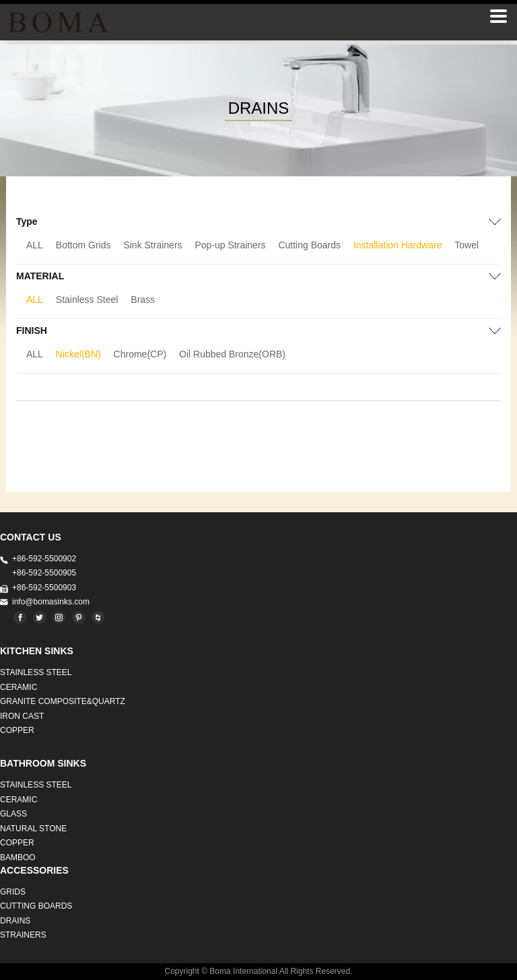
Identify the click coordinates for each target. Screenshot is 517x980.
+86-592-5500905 (44, 573)
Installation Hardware (398, 245)
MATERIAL (40, 276)
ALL (35, 245)
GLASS (13, 814)
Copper (17, 730)
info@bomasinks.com (51, 602)
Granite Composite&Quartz (63, 701)
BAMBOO (18, 858)
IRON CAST (22, 716)
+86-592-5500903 (44, 588)
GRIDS (13, 892)
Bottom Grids (83, 245)
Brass (143, 300)
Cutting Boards (309, 245)
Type (27, 221)
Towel (467, 245)
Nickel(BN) (78, 354)
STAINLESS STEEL (36, 672)
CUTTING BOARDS (36, 906)
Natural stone (33, 829)
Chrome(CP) (140, 354)
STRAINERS (23, 935)
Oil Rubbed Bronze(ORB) (232, 354)
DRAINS (15, 921)
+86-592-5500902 (44, 559)
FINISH (32, 330)
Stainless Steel (87, 300)
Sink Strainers (152, 245)
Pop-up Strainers (230, 245)
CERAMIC (19, 687)
